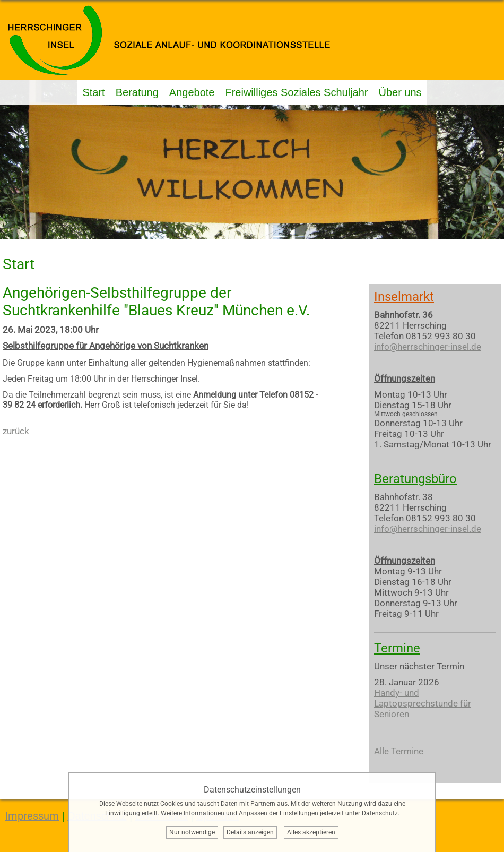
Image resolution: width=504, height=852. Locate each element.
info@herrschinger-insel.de (428, 347)
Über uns (400, 92)
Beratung (137, 92)
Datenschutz (380, 813)
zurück (16, 431)
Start (93, 92)
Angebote (192, 92)
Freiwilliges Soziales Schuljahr (296, 92)
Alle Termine (399, 751)
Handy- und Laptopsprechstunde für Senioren (423, 703)
